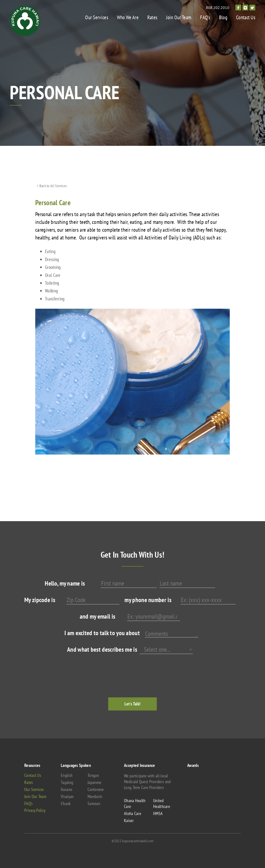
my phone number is (148, 600)
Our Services (97, 17)
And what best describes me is (102, 649)
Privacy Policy (35, 811)
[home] (25, 21)
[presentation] (124, 671)
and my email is (98, 616)
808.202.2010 (218, 8)
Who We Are (128, 17)
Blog (223, 17)
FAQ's (205, 17)
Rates (152, 17)
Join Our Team (179, 17)
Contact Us (246, 17)
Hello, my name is (65, 583)
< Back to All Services (52, 186)
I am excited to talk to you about (102, 633)
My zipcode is (40, 600)
